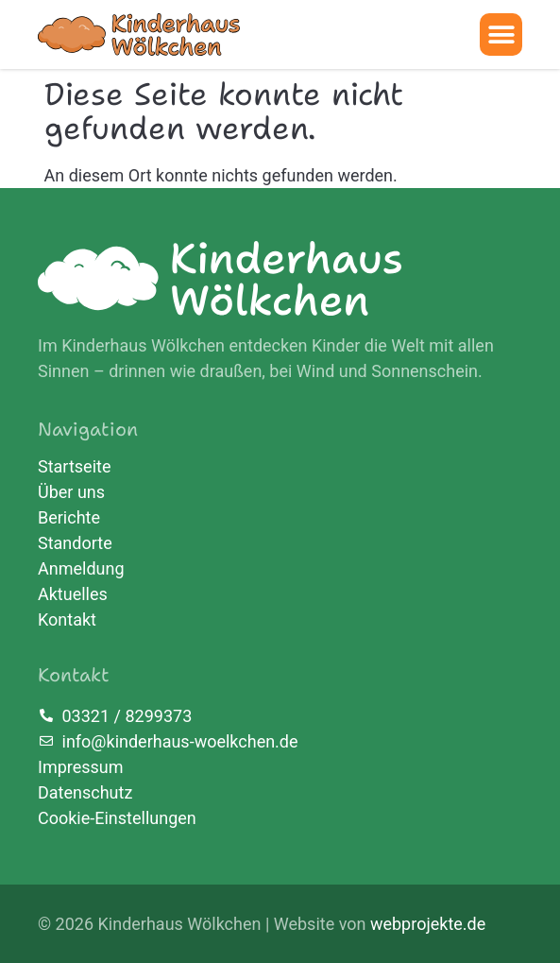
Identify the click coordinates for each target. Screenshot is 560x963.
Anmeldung (81, 569)
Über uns (71, 492)
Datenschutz (85, 792)
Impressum (81, 767)
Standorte (75, 543)
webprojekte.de (428, 924)
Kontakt (67, 620)
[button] (501, 34)
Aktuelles (73, 594)
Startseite (74, 467)
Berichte (69, 518)
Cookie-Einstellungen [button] (117, 818)
